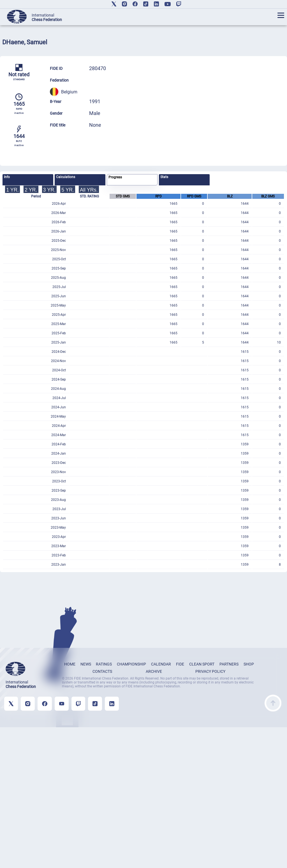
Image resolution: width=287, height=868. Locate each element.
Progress (115, 177)
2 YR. (31, 190)
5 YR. (68, 190)
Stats (164, 177)
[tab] (28, 180)
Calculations (66, 177)
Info (7, 177)
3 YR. (49, 190)
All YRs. (89, 190)
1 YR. (12, 190)
